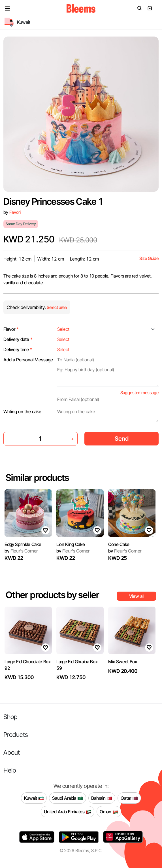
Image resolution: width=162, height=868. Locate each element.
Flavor (11, 329)
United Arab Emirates (68, 812)
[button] (7, 8)
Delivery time (18, 349)
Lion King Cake (71, 544)
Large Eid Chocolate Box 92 (28, 665)
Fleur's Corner (21, 551)
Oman (109, 812)
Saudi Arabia (68, 798)
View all (137, 596)
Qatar (129, 798)
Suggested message (139, 393)
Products (16, 734)
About (12, 752)
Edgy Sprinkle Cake (23, 544)
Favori (15, 212)
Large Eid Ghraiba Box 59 (77, 665)
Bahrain (102, 798)
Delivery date (18, 339)
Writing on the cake (22, 411)
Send (122, 439)
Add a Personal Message (28, 360)
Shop (10, 717)
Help (10, 770)
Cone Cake (119, 544)
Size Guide (149, 258)
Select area (56, 307)
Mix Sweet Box (123, 662)
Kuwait (34, 798)
